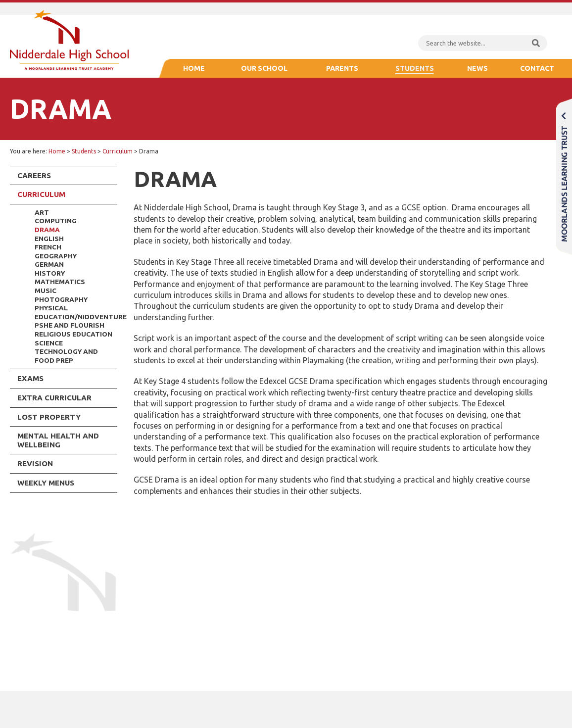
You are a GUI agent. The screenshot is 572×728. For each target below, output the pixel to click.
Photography (61, 299)
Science (49, 343)
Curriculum (118, 151)
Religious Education (73, 334)
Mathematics (60, 282)
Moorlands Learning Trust (564, 176)
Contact (537, 68)
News (477, 68)
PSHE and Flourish (70, 325)
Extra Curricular (54, 398)
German (49, 264)
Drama (47, 230)
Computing (56, 221)
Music (46, 291)
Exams (30, 378)
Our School (264, 68)
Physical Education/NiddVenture (76, 312)
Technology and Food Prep (66, 356)
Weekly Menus (46, 483)
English (49, 239)
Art (42, 212)
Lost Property (49, 417)
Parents (342, 68)
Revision (35, 463)
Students (415, 68)
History (50, 273)
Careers (34, 175)
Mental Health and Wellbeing (58, 440)
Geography (56, 256)
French (48, 247)
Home (194, 68)
